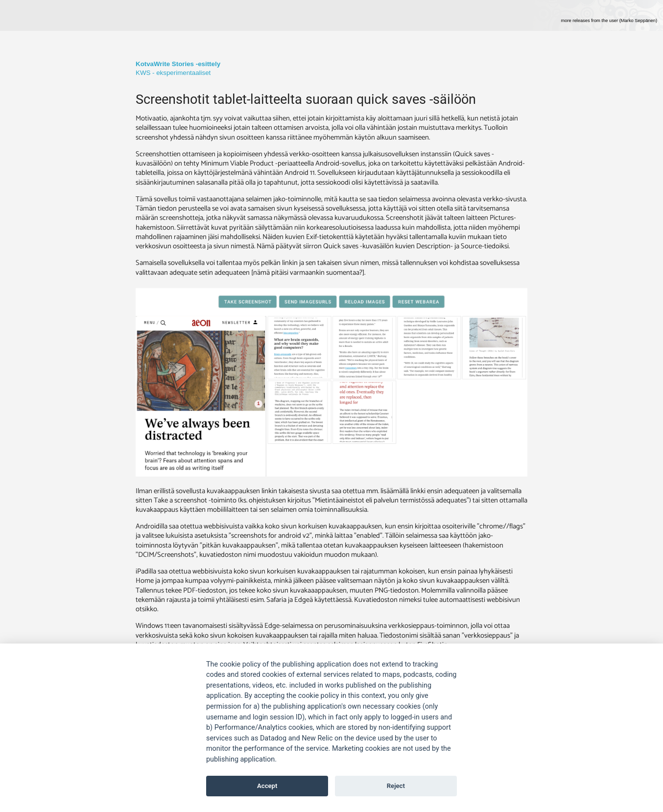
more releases (609, 21)
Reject (396, 786)
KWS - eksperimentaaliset (173, 73)
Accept (267, 786)
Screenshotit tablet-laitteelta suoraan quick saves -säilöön (306, 99)
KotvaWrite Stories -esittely (178, 64)
